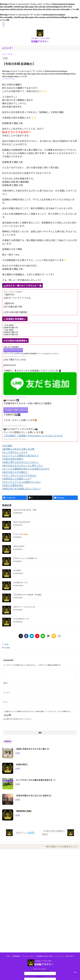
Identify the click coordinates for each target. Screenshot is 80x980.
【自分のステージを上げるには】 (24, 607)
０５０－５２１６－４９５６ (13, 350)
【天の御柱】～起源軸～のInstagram (16, 410)
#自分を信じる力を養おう (15, 472)
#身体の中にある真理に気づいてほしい (21, 489)
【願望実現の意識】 (24, 811)
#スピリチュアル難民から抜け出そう (20, 455)
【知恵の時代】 (22, 764)
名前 (6, 683)
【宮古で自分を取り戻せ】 (22, 522)
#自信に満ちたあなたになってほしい (20, 462)
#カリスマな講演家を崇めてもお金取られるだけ (26, 469)
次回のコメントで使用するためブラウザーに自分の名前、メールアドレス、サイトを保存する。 (38, 711)
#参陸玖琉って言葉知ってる (16, 479)
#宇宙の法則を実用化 (13, 459)
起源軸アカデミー (40, 41)
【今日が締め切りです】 (21, 619)
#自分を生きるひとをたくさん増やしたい (23, 465)
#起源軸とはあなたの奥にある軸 (18, 449)
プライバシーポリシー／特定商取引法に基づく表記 (37, 956)
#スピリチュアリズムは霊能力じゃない (22, 482)
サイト (6, 702)
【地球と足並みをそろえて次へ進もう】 (33, 749)
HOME (8, 956)
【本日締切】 (17, 570)
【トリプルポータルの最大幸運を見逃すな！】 (36, 780)
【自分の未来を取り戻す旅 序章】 (25, 510)
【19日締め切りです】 (20, 583)
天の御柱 (7, 648)
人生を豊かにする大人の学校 (43, 961)
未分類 (6, 644)
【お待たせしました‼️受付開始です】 (25, 558)
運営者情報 (16, 956)
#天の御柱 (7, 446)
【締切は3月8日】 (19, 546)
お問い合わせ (70, 956)
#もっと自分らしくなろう (15, 452)
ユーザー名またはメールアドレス (40, 971)
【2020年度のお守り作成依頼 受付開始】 (27, 595)
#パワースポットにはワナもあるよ (19, 475)
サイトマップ (59, 956)
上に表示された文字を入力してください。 (18, 719)
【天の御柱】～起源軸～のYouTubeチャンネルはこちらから (33, 435)
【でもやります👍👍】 (21, 534)
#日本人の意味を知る (13, 485)
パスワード (40, 977)
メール (7, 692)
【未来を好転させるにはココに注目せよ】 (34, 795)
